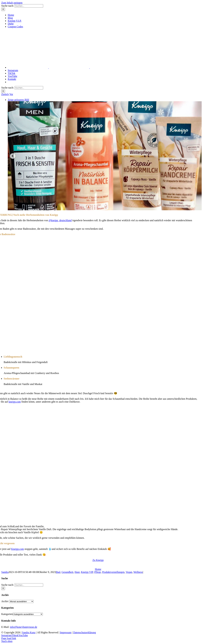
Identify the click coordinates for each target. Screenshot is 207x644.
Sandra (5, 572)
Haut (77, 572)
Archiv (5, 601)
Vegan (129, 572)
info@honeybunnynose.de (24, 627)
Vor (11, 94)
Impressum (66, 632)
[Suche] (3, 9)
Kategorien (7, 614)
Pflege (98, 572)
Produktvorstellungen (113, 572)
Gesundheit (67, 572)
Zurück (5, 94)
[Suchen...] (29, 6)
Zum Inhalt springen (12, 3)
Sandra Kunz (29, 632)
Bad (58, 572)
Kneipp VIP (87, 572)
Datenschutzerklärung (85, 632)
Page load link (9, 638)
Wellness (138, 572)
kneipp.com (15, 402)
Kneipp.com (18, 549)
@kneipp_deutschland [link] (60, 220)
